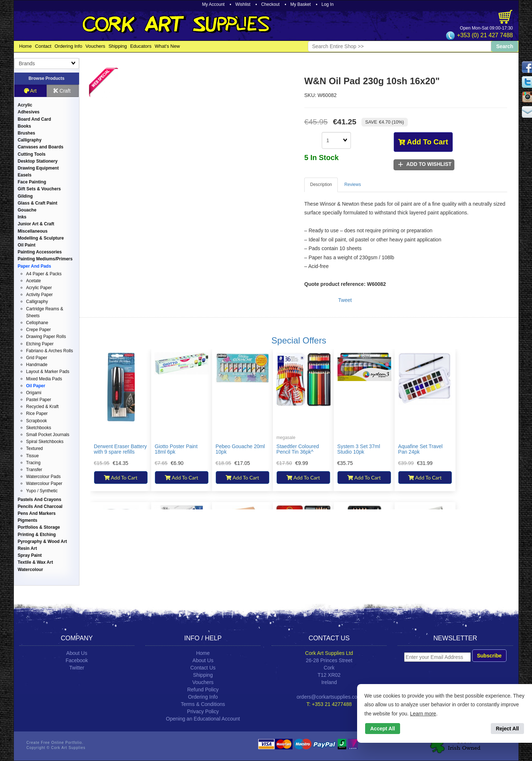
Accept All (383, 729)
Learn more (423, 714)
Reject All (507, 729)
